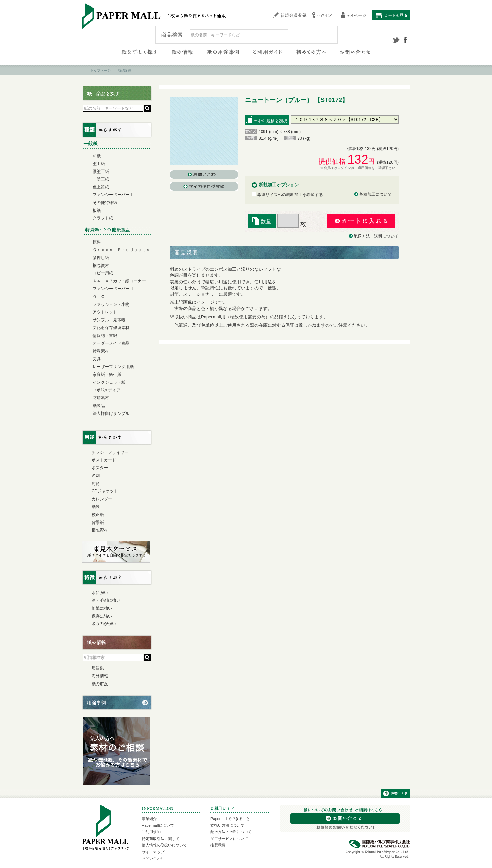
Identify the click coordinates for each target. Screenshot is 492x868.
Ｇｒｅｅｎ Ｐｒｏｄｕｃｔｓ (121, 250)
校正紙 (98, 515)
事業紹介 (149, 819)
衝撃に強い (102, 608)
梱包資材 (101, 266)
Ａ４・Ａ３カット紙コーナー (119, 281)
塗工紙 (99, 164)
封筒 (96, 484)
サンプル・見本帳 (109, 320)
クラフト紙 (103, 218)
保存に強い (102, 616)
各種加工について (375, 194)
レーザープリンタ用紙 (113, 367)
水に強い (100, 593)
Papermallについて (158, 825)
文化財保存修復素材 (111, 328)
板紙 (97, 211)
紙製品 (99, 406)
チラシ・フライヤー (110, 452)
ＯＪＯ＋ (101, 297)
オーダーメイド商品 (111, 343)
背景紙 (98, 523)
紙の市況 (100, 684)
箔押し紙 (101, 258)
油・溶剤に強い (106, 600)
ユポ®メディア (106, 390)
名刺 (96, 476)
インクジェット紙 (109, 382)
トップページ (100, 71)
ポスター (100, 468)
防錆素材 (101, 398)
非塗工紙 (101, 179)
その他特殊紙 (105, 203)
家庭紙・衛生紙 (107, 375)
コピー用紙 (103, 273)
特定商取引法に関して (161, 839)
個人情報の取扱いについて (164, 845)
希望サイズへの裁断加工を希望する (287, 195)
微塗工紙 (101, 172)
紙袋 (96, 507)
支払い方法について (227, 825)
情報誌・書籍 (105, 336)
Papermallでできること (230, 819)
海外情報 (100, 676)
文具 (97, 359)
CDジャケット (105, 491)
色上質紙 (101, 187)
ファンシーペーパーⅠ (113, 195)
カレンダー (102, 499)
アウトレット (105, 312)
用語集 (98, 668)
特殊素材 (101, 351)
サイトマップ (153, 852)
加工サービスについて (229, 839)
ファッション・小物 (111, 304)
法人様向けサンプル (111, 413)
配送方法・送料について (376, 236)
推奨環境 (218, 845)
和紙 (97, 156)
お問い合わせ (153, 858)
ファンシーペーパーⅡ (113, 289)
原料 (97, 242)
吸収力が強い (104, 624)
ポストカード (104, 460)
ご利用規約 (151, 832)
